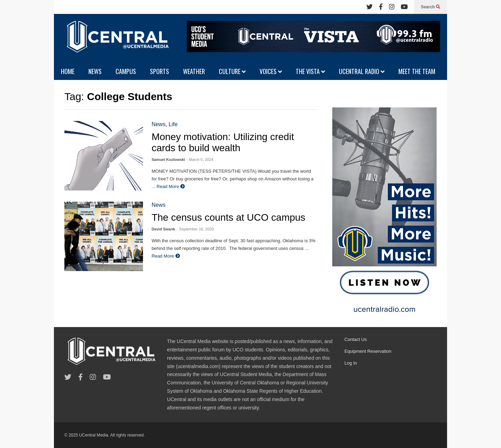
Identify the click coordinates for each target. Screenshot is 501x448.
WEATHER (194, 71)
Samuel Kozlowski (168, 160)
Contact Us (356, 339)
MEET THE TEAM (417, 71)
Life (173, 124)
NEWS (95, 71)
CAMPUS (126, 71)
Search (431, 7)
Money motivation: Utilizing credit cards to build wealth (223, 142)
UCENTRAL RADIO (362, 71)
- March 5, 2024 (200, 160)
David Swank (164, 229)
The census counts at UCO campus (229, 217)
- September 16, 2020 (195, 229)
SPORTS (160, 71)
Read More (171, 186)
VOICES (271, 71)
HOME (68, 71)
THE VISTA (310, 71)
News (159, 124)
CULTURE (232, 71)
